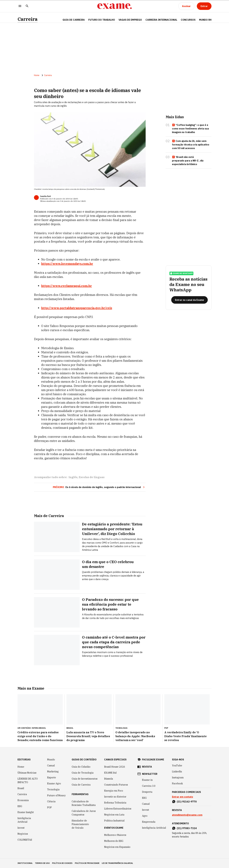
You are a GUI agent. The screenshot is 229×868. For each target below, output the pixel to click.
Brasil (21, 788)
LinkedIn (177, 771)
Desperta (147, 792)
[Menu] (20, 6)
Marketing (53, 771)
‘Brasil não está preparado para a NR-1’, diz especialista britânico (188, 161)
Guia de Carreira (74, 20)
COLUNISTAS (25, 840)
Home (37, 75)
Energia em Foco (114, 791)
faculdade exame (153, 759)
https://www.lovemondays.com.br (67, 264)
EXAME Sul (110, 773)
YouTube (177, 765)
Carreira (28, 19)
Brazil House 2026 (115, 767)
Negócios (23, 834)
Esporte (52, 777)
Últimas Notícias (27, 773)
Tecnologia (53, 789)
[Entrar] (204, 6)
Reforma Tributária (115, 803)
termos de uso (42, 863)
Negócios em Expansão (117, 847)
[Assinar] (186, 6)
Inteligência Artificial (24, 820)
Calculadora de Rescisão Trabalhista (84, 803)
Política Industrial (114, 821)
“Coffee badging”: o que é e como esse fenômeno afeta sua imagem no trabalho (190, 129)
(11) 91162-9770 (187, 802)
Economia (23, 800)
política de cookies (62, 863)
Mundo (51, 759)
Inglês (73, 477)
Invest (21, 828)
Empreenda (149, 822)
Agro (145, 816)
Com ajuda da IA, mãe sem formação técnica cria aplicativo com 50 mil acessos (191, 145)
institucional (25, 863)
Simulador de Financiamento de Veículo (80, 824)
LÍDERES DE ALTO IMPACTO (28, 780)
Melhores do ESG (114, 841)
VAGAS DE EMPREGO (130, 20)
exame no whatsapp (181, 273)
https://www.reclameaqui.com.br (67, 286)
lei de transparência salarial (117, 863)
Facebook (177, 783)
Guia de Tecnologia (83, 773)
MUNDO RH (205, 20)
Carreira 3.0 (149, 786)
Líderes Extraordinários (118, 809)
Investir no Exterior (115, 797)
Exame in (147, 780)
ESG (20, 806)
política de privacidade (87, 863)
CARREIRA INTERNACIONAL (161, 20)
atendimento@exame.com (187, 815)
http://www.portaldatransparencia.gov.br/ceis (77, 308)
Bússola (109, 779)
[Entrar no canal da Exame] (189, 300)
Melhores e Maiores (115, 835)
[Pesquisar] (27, 6)
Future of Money (56, 795)
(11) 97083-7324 (187, 828)
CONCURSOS (188, 20)
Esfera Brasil (39, 728)
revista (147, 767)
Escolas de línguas (92, 477)
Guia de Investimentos (85, 779)
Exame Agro (54, 783)
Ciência (51, 801)
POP (49, 807)
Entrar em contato (183, 797)
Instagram (178, 777)
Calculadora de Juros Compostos (84, 813)
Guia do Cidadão (81, 767)
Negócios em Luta (114, 815)
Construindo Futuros (116, 785)
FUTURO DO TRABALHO (102, 20)
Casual (51, 765)
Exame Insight (26, 812)
